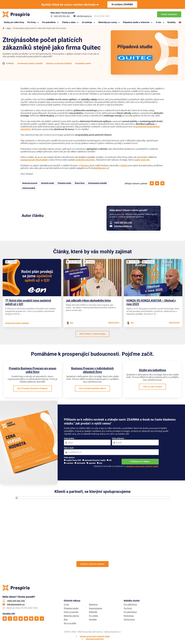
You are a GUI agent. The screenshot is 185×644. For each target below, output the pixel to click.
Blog (9, 28)
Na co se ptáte (70, 623)
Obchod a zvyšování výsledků (59, 63)
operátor (92, 463)
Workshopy (129, 616)
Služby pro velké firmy (14, 22)
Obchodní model (48, 183)
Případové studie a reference (138, 22)
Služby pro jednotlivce (152, 370)
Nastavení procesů (30, 183)
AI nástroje (89, 22)
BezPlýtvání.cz (101, 168)
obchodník (81, 463)
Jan (72, 323)
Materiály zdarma (71, 616)
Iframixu (85, 165)
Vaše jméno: (69, 438)
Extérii (124, 165)
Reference (93, 604)
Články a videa (70, 22)
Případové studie (71, 608)
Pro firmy (33, 22)
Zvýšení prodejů (29, 188)
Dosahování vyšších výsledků (30, 63)
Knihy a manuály (71, 612)
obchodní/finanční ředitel (95, 460)
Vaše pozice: (69, 458)
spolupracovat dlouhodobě (34, 160)
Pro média (93, 616)
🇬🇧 (180, 22)
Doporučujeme (96, 608)
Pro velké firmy (130, 604)
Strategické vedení (83, 63)
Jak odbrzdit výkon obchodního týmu (88, 300)
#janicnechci (114, 322)
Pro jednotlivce (51, 22)
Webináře (93, 612)
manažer (70, 463)
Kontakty (171, 22)
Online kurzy (129, 619)
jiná (101, 463)
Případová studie (64, 183)
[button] (152, 183)
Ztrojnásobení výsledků (97, 183)
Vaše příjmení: (118, 438)
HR (110, 460)
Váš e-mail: (69, 448)
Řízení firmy (80, 183)
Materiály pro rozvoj (109, 22)
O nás (160, 22)
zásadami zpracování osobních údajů (142, 466)
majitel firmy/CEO (74, 460)
